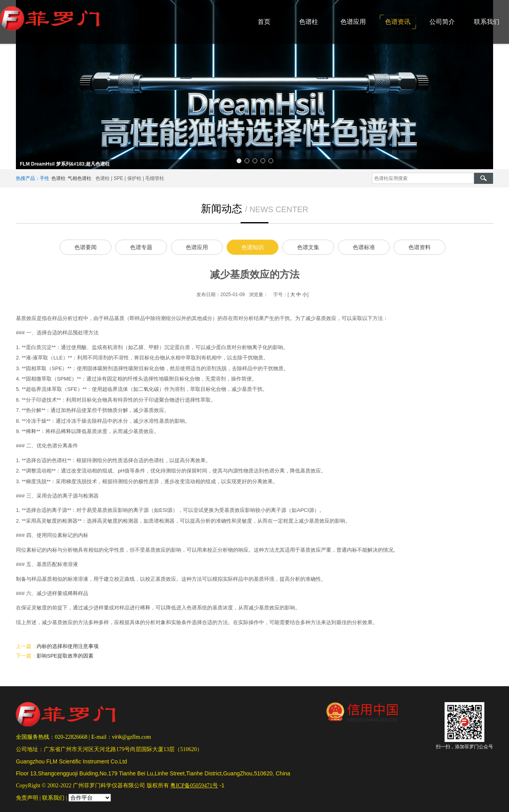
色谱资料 (420, 247)
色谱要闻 (85, 247)
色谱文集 (308, 247)
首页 (264, 22)
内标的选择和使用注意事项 (68, 646)
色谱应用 (353, 22)
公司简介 (442, 22)
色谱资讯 (398, 22)
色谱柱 (309, 22)
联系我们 (487, 22)
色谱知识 (253, 247)
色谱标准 (364, 247)
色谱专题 (141, 247)
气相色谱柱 (80, 178)
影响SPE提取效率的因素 (65, 656)
